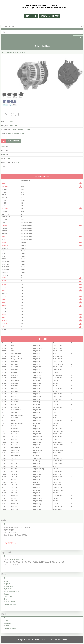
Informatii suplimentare (50, 16)
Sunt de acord (31, 16)
